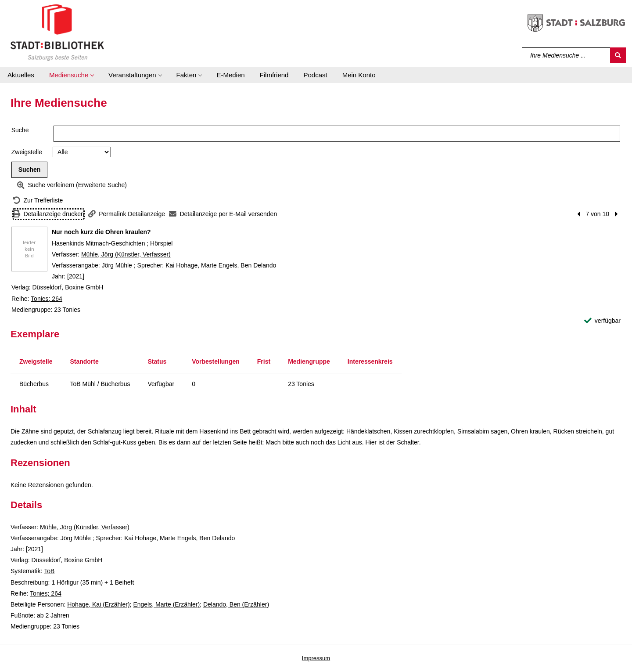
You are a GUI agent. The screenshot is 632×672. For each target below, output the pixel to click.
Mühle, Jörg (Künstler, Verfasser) (126, 254)
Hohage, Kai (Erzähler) (98, 604)
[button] (71, 75)
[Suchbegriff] (566, 55)
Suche (20, 130)
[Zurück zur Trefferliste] (38, 201)
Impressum (316, 658)
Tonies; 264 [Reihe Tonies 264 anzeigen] (47, 299)
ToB (49, 571)
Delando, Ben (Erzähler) (236, 604)
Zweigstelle (27, 152)
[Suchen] (618, 55)
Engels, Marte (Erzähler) (166, 604)
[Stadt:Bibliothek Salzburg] (57, 32)
